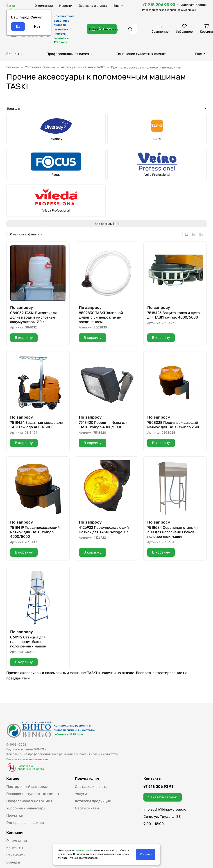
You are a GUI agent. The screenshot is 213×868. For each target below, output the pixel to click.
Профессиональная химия (68, 54)
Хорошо (146, 854)
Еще (117, 6)
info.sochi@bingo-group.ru (165, 809)
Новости (66, 6)
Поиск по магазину (104, 29)
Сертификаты (87, 808)
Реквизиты (16, 855)
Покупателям (87, 779)
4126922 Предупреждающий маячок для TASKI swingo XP (104, 530)
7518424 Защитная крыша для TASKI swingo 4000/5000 (36, 425)
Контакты (15, 848)
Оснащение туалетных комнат (141, 54)
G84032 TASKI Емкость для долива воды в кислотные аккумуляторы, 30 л (33, 317)
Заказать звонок (194, 5)
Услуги (81, 794)
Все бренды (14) (107, 224)
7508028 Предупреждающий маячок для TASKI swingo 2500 (174, 425)
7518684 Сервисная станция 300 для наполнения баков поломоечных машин (172, 532)
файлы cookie (84, 851)
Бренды (13, 54)
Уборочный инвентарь (26, 808)
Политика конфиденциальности (27, 759)
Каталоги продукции (93, 801)
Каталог (14, 779)
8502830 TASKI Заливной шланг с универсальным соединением (101, 317)
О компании (44, 6)
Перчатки (15, 815)
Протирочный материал (27, 787)
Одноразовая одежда (25, 823)
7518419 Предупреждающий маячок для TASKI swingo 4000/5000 (35, 532)
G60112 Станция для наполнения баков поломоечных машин (28, 642)
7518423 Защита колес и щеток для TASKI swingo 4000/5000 (174, 315)
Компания (15, 833)
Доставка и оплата (93, 6)
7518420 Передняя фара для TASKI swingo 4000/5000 (104, 425)
